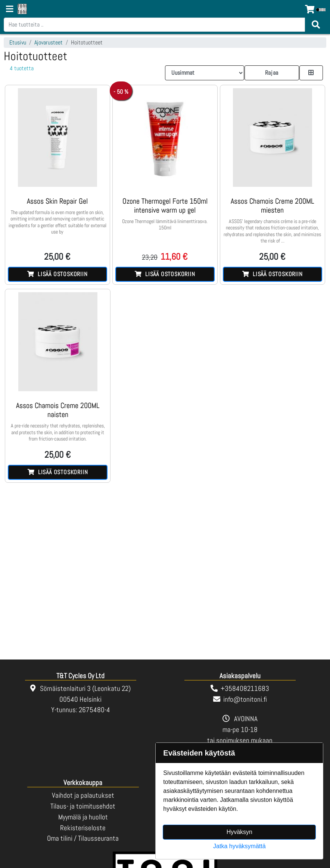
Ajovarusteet (49, 42)
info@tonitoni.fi (245, 699)
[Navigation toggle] (10, 10)
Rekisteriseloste (83, 828)
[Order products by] (205, 73)
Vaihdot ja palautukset (83, 795)
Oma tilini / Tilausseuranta (83, 838)
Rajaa (272, 73)
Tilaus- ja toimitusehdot (83, 806)
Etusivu (18, 42)
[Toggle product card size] (311, 73)
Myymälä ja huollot (83, 817)
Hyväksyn (239, 832)
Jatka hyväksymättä (239, 846)
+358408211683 (245, 688)
